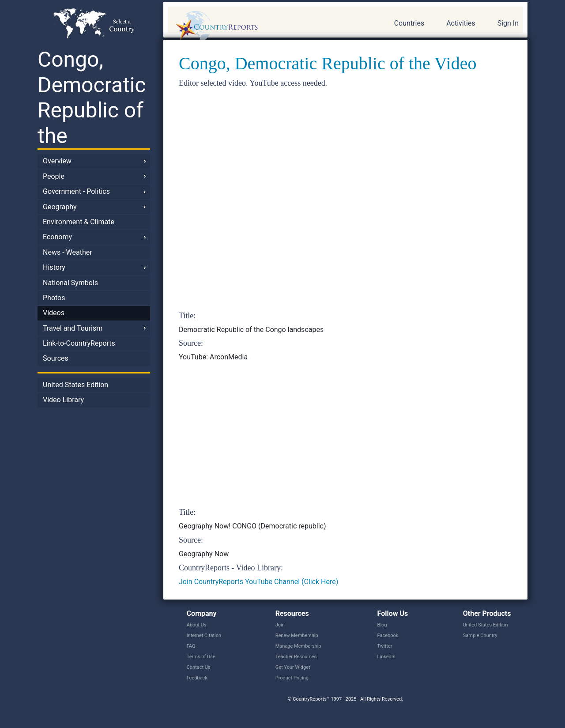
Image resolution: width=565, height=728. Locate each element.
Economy (57, 237)
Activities (461, 23)
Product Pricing (292, 678)
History (54, 267)
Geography (60, 207)
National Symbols (70, 283)
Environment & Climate (79, 222)
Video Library (63, 400)
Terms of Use (201, 657)
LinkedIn (386, 657)
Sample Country (480, 636)
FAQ (191, 646)
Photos (54, 298)
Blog (382, 625)
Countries (409, 23)
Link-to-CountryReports (79, 343)
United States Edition (75, 385)
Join (280, 625)
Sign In (508, 23)
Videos (54, 313)
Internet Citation (204, 636)
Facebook (388, 636)
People (54, 176)
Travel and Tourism (73, 328)
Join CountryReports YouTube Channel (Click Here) (258, 582)
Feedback (197, 678)
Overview (57, 161)
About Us (197, 625)
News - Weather (68, 252)
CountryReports (264, 26)
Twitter (385, 646)
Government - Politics (76, 191)
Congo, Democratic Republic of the (92, 98)
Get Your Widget (293, 667)
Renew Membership (297, 636)
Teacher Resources (296, 657)
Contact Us (199, 667)
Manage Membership (298, 646)
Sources (56, 358)
